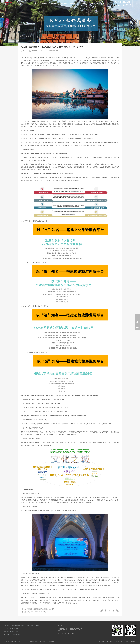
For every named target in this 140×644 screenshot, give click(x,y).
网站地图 (133, 642)
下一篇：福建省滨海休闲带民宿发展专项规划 (35, 612)
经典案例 (64, 4)
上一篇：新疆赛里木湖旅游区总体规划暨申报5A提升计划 (38, 609)
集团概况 (45, 4)
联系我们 (102, 4)
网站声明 (125, 642)
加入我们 (110, 642)
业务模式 (54, 4)
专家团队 (73, 4)
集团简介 (102, 642)
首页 (37, 4)
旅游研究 (83, 4)
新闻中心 (92, 4)
